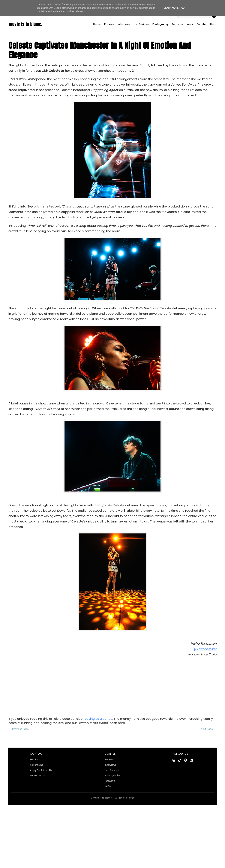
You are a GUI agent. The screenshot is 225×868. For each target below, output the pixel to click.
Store (213, 24)
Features (177, 24)
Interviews (124, 24)
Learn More (171, 8)
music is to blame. (26, 24)
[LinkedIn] (191, 760)
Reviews (109, 24)
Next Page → (208, 729)
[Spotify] (185, 760)
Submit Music (38, 775)
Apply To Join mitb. (41, 770)
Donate (201, 24)
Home (97, 24)
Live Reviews (141, 24)
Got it (185, 8)
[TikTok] (180, 760)
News (190, 24)
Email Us (35, 760)
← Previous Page (19, 729)
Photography (160, 24)
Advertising (37, 765)
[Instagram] (174, 760)
